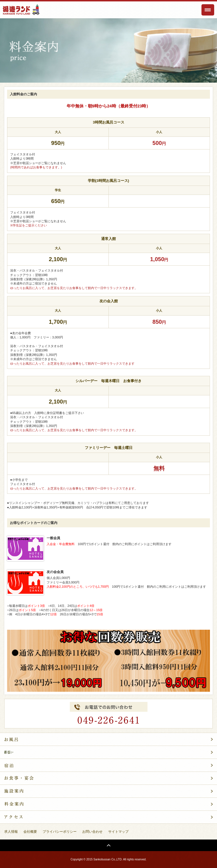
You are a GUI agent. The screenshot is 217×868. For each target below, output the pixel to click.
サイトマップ (118, 832)
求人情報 (11, 832)
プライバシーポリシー (60, 832)
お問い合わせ (92, 832)
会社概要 (30, 832)
